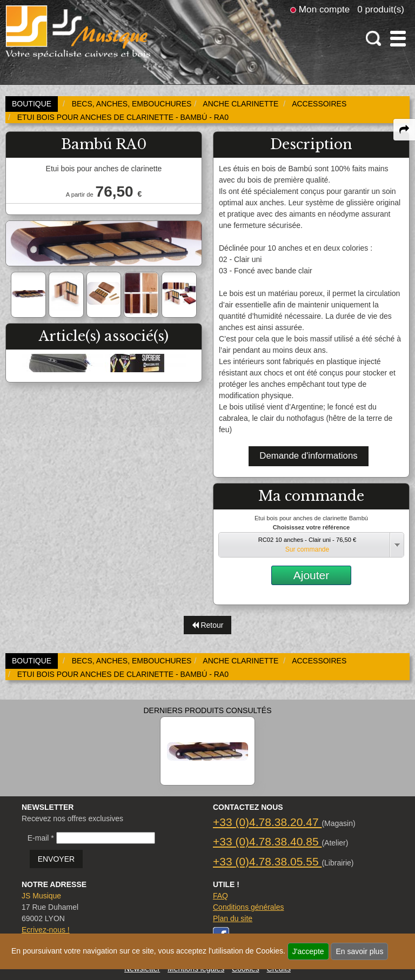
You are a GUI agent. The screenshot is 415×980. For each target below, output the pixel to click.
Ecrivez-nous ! (46, 930)
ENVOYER (56, 859)
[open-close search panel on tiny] (374, 39)
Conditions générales (249, 907)
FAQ (220, 896)
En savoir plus (359, 951)
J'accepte (308, 951)
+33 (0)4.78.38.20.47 (267, 822)
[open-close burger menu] (398, 39)
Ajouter (312, 575)
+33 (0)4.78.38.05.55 (267, 861)
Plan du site (233, 918)
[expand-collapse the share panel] (404, 130)
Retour (208, 625)
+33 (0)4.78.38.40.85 (267, 841)
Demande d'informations (308, 456)
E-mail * (41, 838)
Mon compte (324, 9)
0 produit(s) (381, 9)
